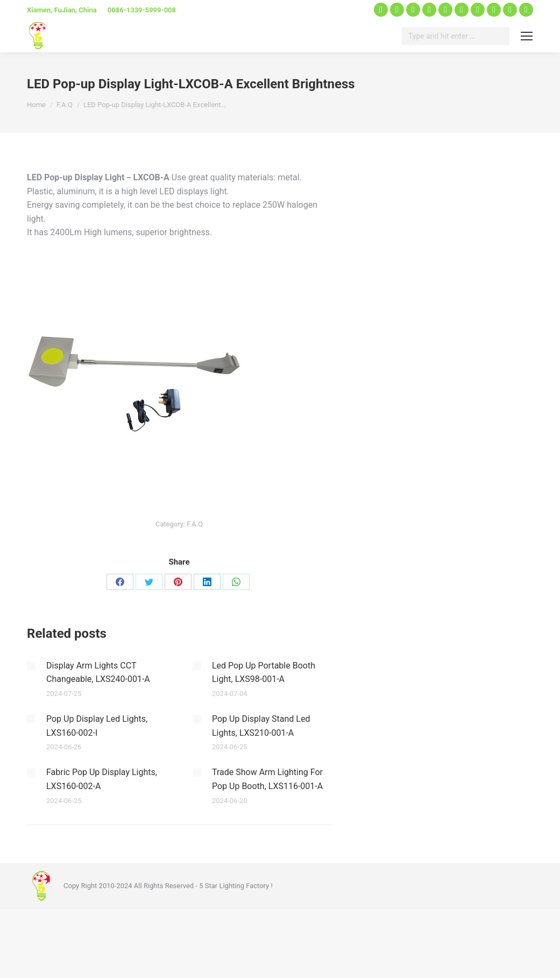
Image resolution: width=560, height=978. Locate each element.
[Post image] (31, 666)
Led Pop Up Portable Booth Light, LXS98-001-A (264, 673)
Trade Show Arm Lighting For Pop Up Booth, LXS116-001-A (267, 779)
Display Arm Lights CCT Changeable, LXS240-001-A (98, 673)
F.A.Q (195, 524)
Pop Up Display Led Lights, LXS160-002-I (97, 726)
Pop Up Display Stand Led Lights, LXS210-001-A (261, 726)
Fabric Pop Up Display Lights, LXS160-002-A (102, 779)
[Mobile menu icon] (527, 36)
